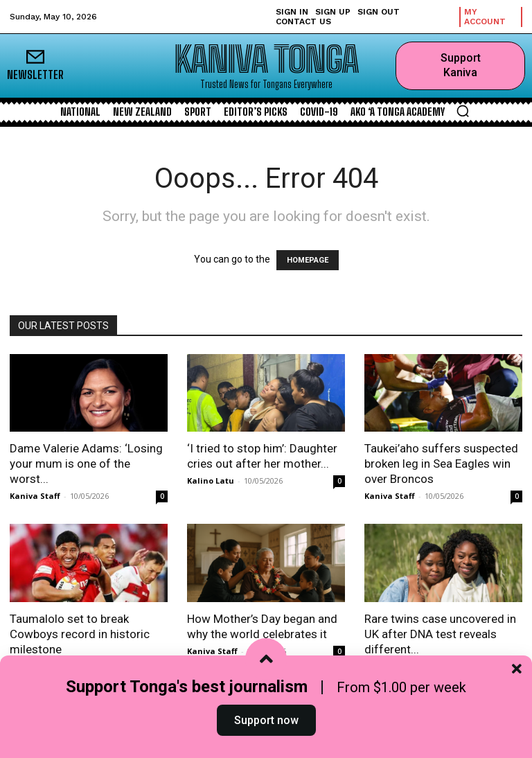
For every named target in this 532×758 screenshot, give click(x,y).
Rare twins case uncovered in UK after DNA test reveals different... (440, 634)
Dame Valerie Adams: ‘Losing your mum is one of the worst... (86, 464)
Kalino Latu (211, 481)
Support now (266, 726)
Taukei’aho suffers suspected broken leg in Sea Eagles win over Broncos (441, 464)
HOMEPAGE (308, 260)
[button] (463, 111)
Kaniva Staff (35, 496)
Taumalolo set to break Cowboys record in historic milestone (80, 634)
